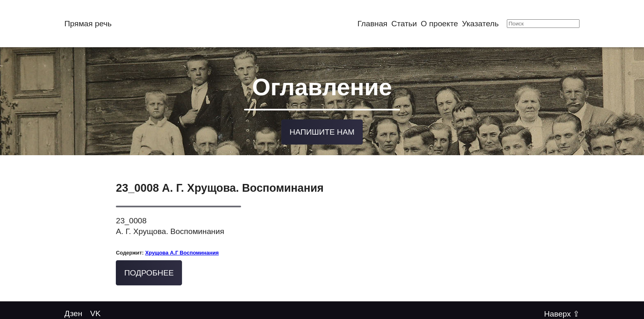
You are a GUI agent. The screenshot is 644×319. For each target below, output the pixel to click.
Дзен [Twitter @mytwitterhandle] (73, 313)
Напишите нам (322, 131)
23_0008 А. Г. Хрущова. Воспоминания (220, 188)
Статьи (404, 24)
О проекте (440, 24)
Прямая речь (88, 24)
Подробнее (149, 272)
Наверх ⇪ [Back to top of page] (562, 313)
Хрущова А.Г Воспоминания (182, 252)
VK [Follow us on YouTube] (95, 313)
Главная (372, 24)
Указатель (480, 24)
